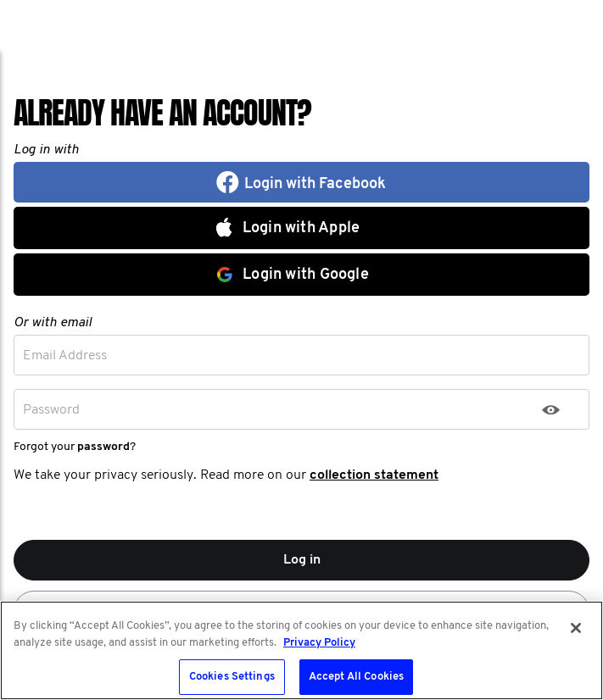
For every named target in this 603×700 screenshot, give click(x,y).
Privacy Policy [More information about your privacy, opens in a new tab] (319, 643)
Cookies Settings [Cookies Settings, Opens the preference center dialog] (232, 677)
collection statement (374, 475)
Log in (302, 560)
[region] (301, 650)
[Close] (576, 628)
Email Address (65, 356)
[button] (301, 182)
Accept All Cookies (356, 677)
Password (51, 410)
